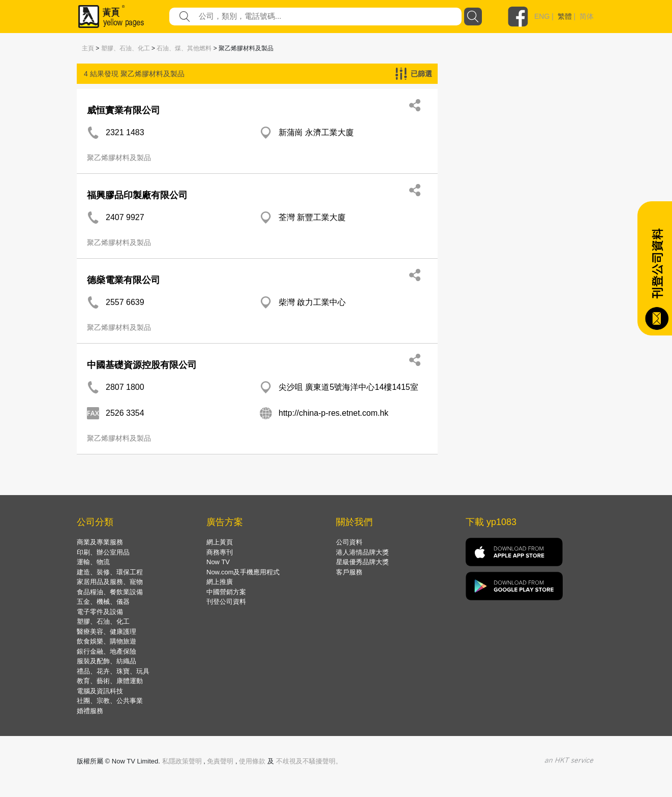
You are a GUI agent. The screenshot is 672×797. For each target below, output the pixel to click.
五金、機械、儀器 (103, 602)
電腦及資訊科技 (100, 691)
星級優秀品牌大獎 (362, 562)
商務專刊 (220, 552)
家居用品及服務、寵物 (110, 582)
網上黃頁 (220, 542)
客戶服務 (349, 572)
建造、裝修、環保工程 (110, 572)
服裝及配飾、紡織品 (106, 661)
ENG (542, 16)
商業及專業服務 (100, 542)
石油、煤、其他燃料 (184, 48)
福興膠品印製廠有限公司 (137, 195)
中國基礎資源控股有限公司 (142, 365)
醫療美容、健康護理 (106, 632)
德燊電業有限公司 (124, 280)
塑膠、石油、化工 (126, 48)
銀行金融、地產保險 (106, 651)
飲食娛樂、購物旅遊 (106, 641)
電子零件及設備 (100, 612)
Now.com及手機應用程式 (243, 572)
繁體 (565, 16)
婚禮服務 (90, 711)
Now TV (218, 562)
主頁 (88, 48)
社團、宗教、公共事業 (110, 701)
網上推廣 (220, 582)
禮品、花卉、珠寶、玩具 (113, 671)
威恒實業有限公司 (124, 110)
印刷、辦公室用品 (103, 552)
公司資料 (349, 542)
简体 (587, 16)
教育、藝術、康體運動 (110, 681)
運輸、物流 (93, 562)
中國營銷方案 (226, 592)
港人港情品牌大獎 (362, 552)
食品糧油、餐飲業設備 (110, 592)
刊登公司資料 (226, 602)
